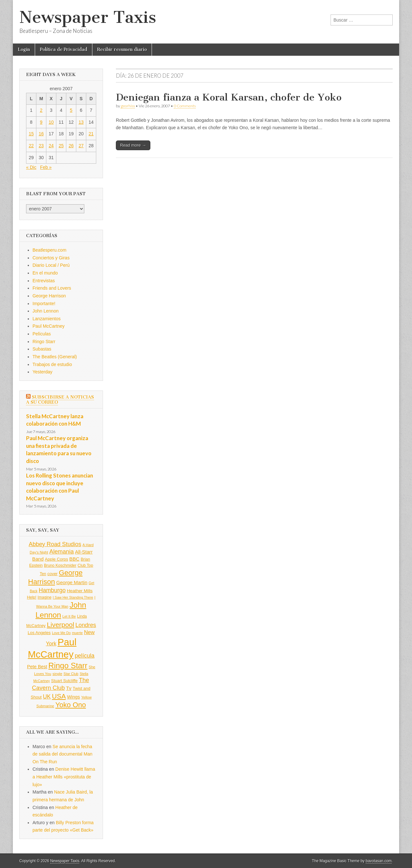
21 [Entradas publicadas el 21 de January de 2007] (91, 134)
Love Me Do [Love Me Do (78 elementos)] (61, 633)
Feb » (46, 167)
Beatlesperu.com (49, 250)
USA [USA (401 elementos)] (59, 696)
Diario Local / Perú (51, 265)
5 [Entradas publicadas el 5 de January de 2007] (71, 110)
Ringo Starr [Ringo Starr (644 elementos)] (68, 665)
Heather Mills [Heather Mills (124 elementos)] (80, 591)
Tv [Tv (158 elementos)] (69, 688)
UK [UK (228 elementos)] (47, 697)
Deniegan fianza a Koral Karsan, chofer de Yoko (229, 97)
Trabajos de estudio (52, 364)
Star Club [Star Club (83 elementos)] (71, 674)
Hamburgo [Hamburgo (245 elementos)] (52, 590)
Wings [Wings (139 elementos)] (73, 697)
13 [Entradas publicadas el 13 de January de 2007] (81, 122)
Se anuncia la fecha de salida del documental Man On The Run (62, 754)
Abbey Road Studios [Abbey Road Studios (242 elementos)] (55, 544)
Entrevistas (44, 281)
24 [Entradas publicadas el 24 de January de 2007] (51, 146)
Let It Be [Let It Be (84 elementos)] (69, 616)
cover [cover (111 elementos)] (52, 574)
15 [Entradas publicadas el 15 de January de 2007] (31, 134)
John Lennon (46, 311)
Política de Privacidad (64, 49)
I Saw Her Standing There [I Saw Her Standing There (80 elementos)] (73, 597)
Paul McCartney (49, 326)
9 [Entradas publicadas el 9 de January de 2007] (41, 122)
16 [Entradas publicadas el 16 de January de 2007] (41, 134)
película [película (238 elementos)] (84, 656)
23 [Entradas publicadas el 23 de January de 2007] (41, 146)
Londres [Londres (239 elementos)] (86, 625)
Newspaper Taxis (88, 17)
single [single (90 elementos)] (57, 674)
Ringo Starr (44, 342)
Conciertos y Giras (51, 258)
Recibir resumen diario (122, 49)
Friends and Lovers (52, 288)
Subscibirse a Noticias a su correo (60, 400)
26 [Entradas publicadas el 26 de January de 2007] (71, 146)
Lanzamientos (47, 319)
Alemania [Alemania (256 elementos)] (61, 552)
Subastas (42, 349)
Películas (42, 334)
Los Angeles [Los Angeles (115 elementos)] (39, 633)
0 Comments (185, 106)
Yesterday (42, 372)
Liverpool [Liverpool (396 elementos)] (60, 625)
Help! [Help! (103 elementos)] (32, 597)
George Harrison (49, 296)
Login (24, 49)
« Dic (31, 167)
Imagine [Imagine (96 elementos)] (45, 597)
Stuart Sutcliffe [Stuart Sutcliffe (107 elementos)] (64, 681)
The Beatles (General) (55, 357)
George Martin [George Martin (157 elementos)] (72, 582)
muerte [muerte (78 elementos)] (77, 633)
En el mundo (45, 273)
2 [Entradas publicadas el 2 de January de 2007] (41, 110)
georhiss (128, 106)
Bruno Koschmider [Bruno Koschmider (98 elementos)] (60, 565)
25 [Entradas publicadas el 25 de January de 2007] (61, 146)
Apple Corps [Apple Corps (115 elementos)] (56, 559)
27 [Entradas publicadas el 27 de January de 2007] (81, 146)
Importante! (44, 304)
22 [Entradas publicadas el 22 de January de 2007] (31, 146)
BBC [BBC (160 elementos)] (74, 559)
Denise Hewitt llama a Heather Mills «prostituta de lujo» (64, 777)
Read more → (133, 145)
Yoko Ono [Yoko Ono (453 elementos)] (71, 705)
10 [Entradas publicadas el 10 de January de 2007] (51, 122)
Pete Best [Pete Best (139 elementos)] (37, 667)
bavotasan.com (379, 861)
